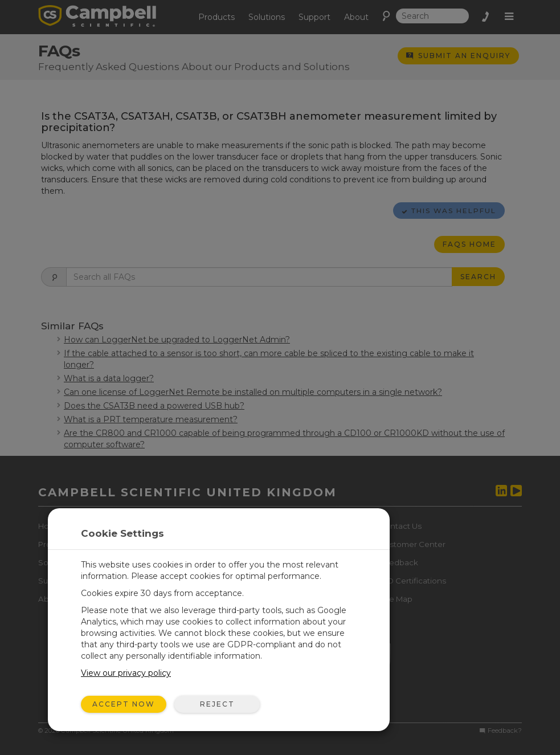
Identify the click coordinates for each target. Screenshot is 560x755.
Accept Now (124, 704)
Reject (217, 704)
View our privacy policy (126, 673)
